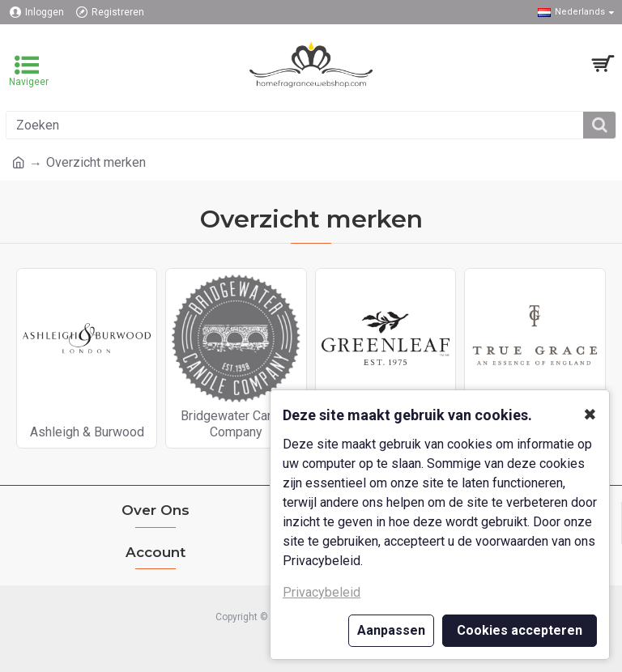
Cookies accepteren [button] (520, 630)
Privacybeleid (322, 592)
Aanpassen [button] (391, 630)
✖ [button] (590, 415)
